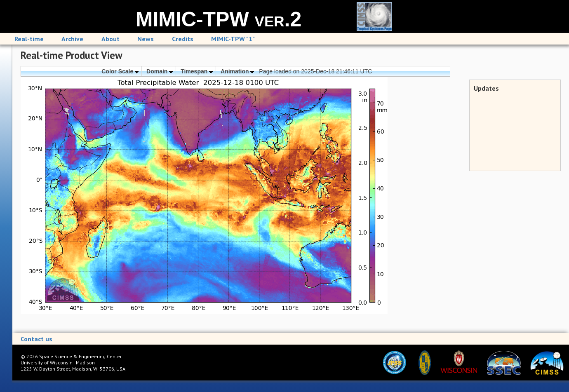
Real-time (29, 39)
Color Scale (120, 71)
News (146, 39)
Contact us (36, 339)
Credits (183, 39)
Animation (237, 71)
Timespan (197, 71)
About (111, 39)
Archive (72, 39)
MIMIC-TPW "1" (233, 39)
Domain (160, 71)
